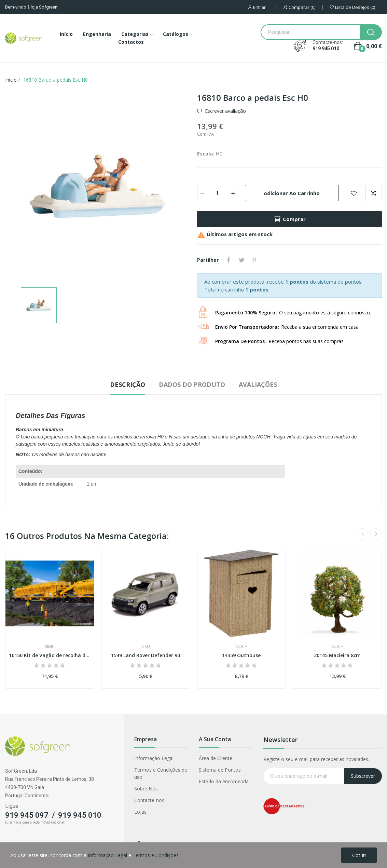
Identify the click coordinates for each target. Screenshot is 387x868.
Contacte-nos (149, 800)
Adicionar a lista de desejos (354, 193)
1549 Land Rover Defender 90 (146, 655)
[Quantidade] (218, 193)
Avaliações (258, 384)
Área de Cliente (216, 758)
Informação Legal (154, 758)
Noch (241, 647)
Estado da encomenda (224, 781)
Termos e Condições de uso (161, 773)
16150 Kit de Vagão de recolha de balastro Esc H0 (50, 655)
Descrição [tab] (128, 384)
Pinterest (254, 260)
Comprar (289, 219)
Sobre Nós (146, 789)
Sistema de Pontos (220, 770)
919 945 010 (326, 49)
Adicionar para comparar (374, 193)
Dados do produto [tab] (192, 384)
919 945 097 (27, 815)
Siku (146, 647)
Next (376, 534)
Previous (362, 534)
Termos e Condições (156, 855)
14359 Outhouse (241, 655)
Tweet (241, 260)
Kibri (50, 647)
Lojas (140, 812)
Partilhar (229, 260)
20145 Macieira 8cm (337, 655)
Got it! (359, 855)
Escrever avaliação (225, 111)
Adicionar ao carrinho (292, 193)
